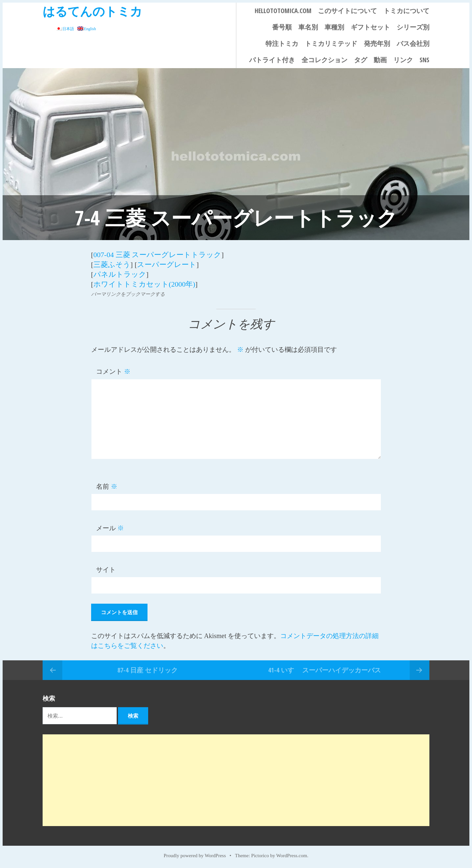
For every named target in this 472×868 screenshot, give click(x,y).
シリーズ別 (413, 27)
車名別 (308, 27)
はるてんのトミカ (92, 11)
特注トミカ (282, 43)
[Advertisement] (236, 780)
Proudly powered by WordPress (195, 856)
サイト (106, 570)
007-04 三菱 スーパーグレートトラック (157, 255)
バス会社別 (413, 43)
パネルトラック (120, 274)
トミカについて (406, 11)
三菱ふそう (112, 264)
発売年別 (377, 43)
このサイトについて (347, 11)
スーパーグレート (167, 264)
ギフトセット (370, 27)
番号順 (282, 27)
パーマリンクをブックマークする (128, 294)
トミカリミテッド (331, 43)
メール (110, 528)
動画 (380, 60)
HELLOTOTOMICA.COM (283, 11)
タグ (361, 60)
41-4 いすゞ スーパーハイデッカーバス (324, 670)
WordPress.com (292, 856)
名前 (107, 486)
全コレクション (324, 60)
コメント (113, 371)
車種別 (334, 27)
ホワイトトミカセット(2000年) (144, 284)
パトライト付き (272, 60)
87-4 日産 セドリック (147, 670)
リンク (403, 60)
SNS (424, 60)
